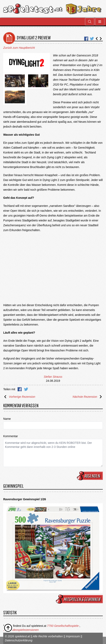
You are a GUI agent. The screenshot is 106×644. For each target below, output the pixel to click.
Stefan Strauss (53, 377)
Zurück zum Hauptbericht (19, 48)
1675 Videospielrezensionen (21, 630)
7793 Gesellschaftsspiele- (63, 626)
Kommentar (10, 436)
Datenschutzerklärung (19, 640)
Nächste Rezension (88, 397)
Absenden (90, 476)
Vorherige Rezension (19, 397)
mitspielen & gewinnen (80, 599)
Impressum (73, 636)
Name (7, 419)
